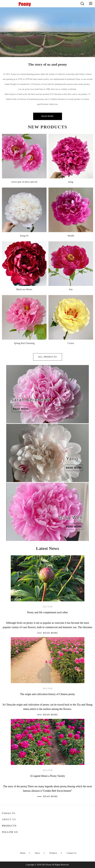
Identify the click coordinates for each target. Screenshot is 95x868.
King (71, 182)
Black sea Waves (24, 289)
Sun (71, 289)
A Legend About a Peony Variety (48, 776)
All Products (48, 357)
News (37, 853)
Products (53, 853)
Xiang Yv (24, 236)
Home (23, 853)
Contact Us (72, 853)
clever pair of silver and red (24, 182)
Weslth (71, 236)
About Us (9, 819)
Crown (71, 343)
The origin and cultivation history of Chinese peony (47, 694)
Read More (47, 116)
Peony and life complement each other (47, 612)
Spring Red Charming (24, 343)
